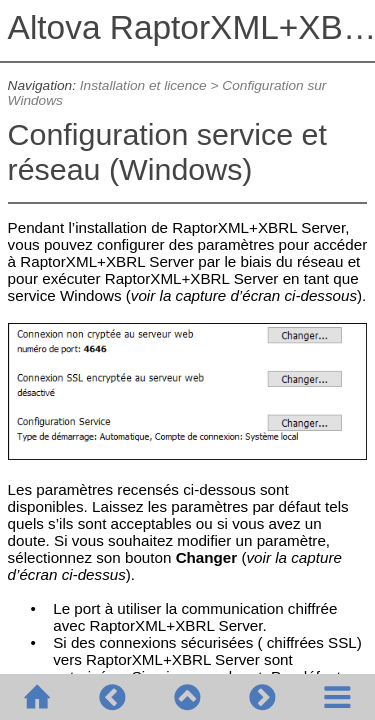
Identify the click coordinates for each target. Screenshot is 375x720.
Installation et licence (143, 85)
